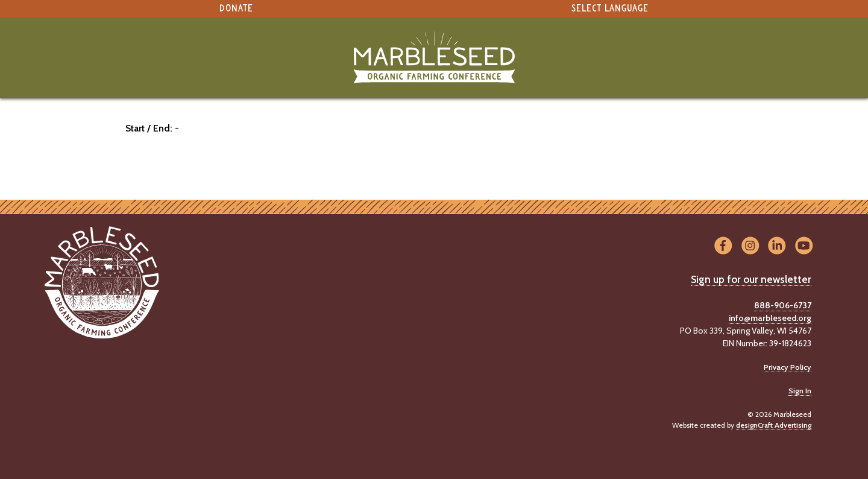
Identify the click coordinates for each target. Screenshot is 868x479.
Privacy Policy (788, 367)
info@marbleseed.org (770, 318)
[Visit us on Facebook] (723, 246)
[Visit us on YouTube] (804, 246)
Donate (236, 9)
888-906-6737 (783, 305)
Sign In (800, 391)
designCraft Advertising (774, 425)
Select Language (610, 9)
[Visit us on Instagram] (750, 246)
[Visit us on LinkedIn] (777, 246)
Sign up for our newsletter (751, 279)
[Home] (434, 58)
